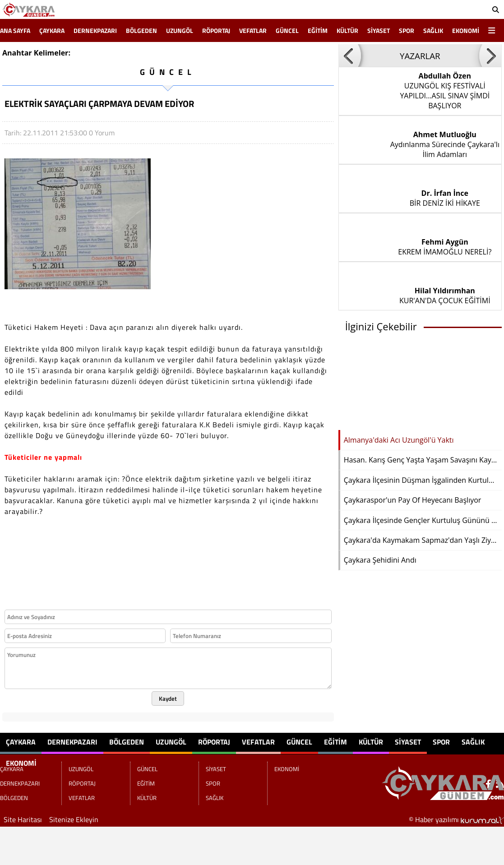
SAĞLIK (433, 30)
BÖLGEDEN (141, 30)
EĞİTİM (318, 30)
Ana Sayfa (15, 30)
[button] (350, 56)
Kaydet (168, 698)
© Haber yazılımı (456, 819)
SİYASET (379, 30)
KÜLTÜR (347, 30)
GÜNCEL (287, 30)
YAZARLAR (420, 56)
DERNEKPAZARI (95, 30)
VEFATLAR (253, 30)
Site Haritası (23, 819)
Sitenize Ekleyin (74, 819)
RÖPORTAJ (216, 30)
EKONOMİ (466, 30)
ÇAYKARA (52, 30)
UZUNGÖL (180, 30)
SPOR (407, 30)
